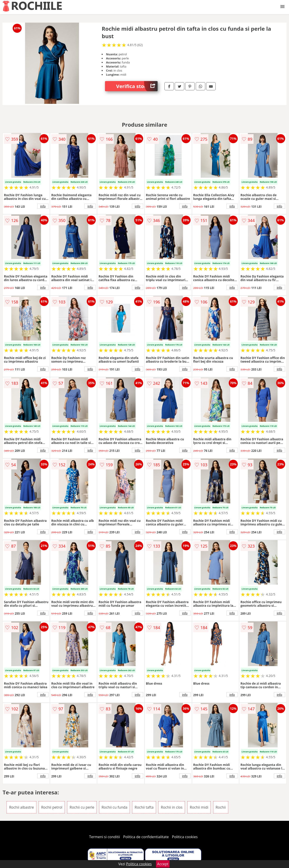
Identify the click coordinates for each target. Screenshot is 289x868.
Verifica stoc (137, 86)
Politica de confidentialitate (146, 837)
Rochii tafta (144, 807)
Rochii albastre (21, 807)
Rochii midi (199, 807)
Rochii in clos (172, 807)
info (43, 206)
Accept (163, 864)
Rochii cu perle (82, 807)
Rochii (221, 807)
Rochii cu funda (115, 807)
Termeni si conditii (105, 837)
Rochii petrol (52, 807)
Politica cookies (185, 837)
